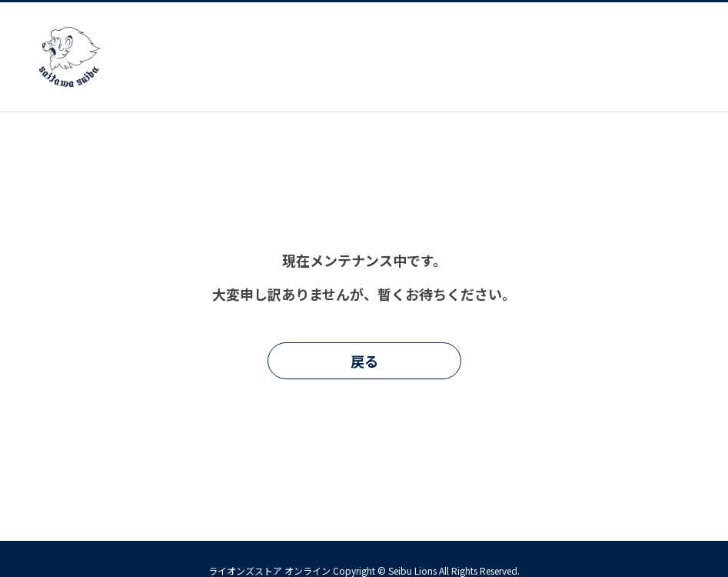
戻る (364, 361)
